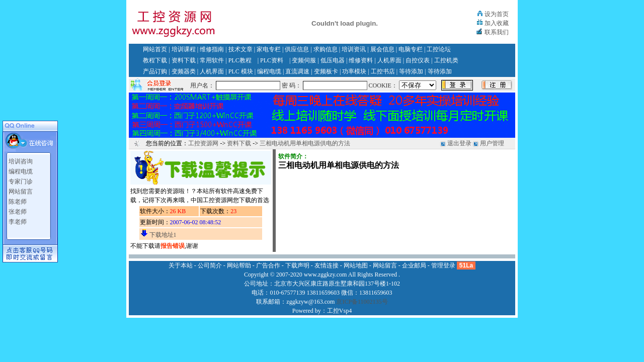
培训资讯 (354, 49)
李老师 (18, 222)
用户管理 (492, 143)
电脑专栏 (411, 49)
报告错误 (173, 246)
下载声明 (297, 265)
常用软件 (212, 60)
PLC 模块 (241, 71)
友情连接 (327, 265)
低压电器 (333, 60)
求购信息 (326, 49)
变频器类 (184, 71)
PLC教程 (240, 60)
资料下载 (184, 60)
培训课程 (184, 49)
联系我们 (497, 32)
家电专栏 (269, 49)
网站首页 (155, 49)
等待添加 (411, 71)
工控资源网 (203, 143)
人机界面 (389, 60)
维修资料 (361, 60)
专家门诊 (21, 182)
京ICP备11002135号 (362, 302)
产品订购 (155, 71)
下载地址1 (163, 235)
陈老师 (18, 202)
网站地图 (356, 265)
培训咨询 (21, 161)
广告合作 (268, 265)
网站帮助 (239, 265)
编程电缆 (269, 71)
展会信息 (382, 49)
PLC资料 (272, 60)
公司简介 (210, 265)
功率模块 (354, 71)
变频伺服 (304, 60)
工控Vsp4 (339, 311)
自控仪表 (418, 60)
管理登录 (443, 265)
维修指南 (212, 49)
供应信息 (297, 49)
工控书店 (383, 71)
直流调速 (297, 71)
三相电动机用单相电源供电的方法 (305, 143)
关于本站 (181, 265)
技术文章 (240, 49)
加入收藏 (497, 23)
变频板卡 (326, 71)
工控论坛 (439, 49)
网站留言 (21, 192)
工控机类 (446, 60)
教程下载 (155, 60)
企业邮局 (414, 265)
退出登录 (459, 143)
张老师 (18, 212)
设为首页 (497, 14)
